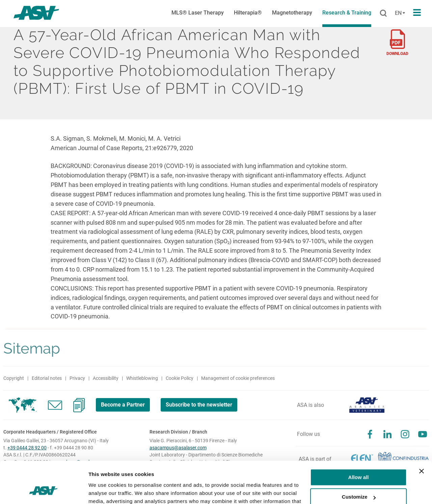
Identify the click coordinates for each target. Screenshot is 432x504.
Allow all (359, 440)
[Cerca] (383, 13)
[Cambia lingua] (399, 13)
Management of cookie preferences (238, 378)
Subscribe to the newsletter (199, 405)
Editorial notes (47, 378)
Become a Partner (123, 405)
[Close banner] (422, 434)
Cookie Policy (180, 378)
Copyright (14, 378)
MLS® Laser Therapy (198, 13)
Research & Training (347, 13)
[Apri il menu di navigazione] (417, 13)
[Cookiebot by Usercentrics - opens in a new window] (44, 491)
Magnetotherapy (292, 13)
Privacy (77, 378)
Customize (359, 460)
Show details (104, 491)
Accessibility (106, 378)
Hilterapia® (248, 13)
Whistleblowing (142, 378)
